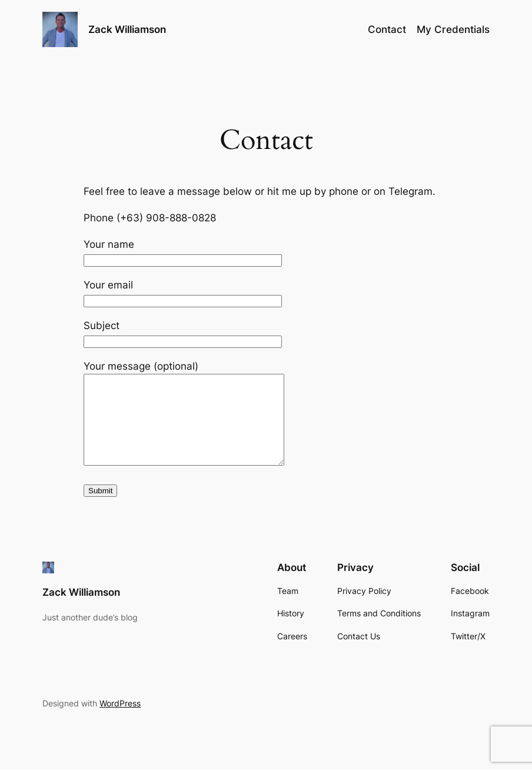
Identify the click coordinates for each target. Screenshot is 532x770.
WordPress (120, 721)
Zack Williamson (127, 29)
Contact (387, 29)
